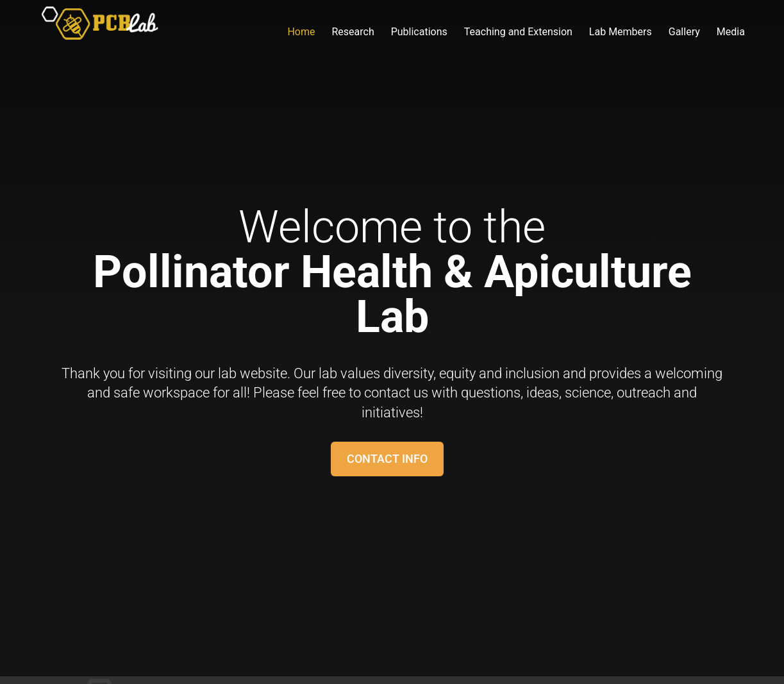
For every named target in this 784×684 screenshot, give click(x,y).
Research (353, 32)
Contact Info (387, 459)
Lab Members (621, 32)
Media (731, 32)
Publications (419, 32)
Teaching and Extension (518, 32)
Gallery (684, 32)
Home (301, 32)
